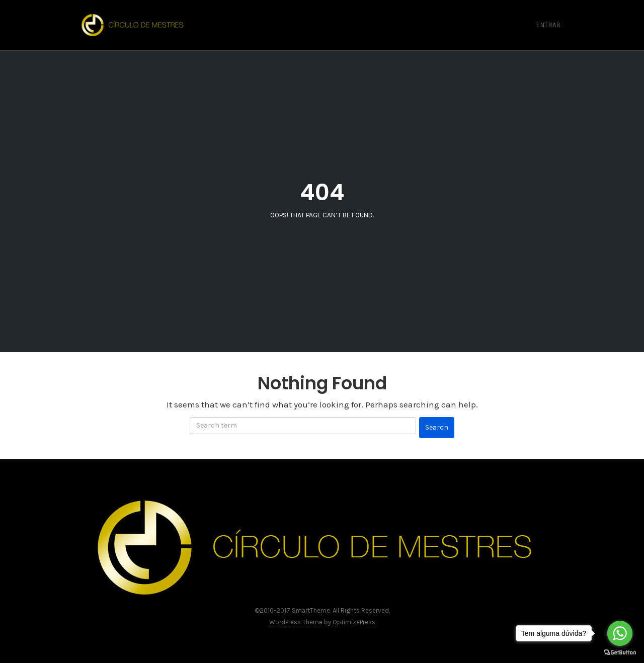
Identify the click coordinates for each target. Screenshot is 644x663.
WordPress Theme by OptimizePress (322, 622)
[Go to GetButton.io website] (620, 653)
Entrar (548, 25)
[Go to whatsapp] (620, 633)
